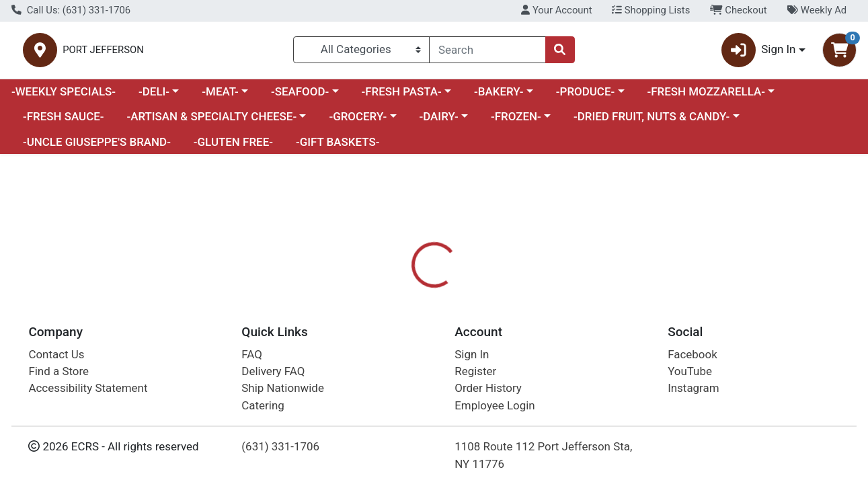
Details (399, 343)
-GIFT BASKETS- (338, 147)
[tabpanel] (615, 402)
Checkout (739, 10)
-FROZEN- (516, 122)
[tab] (399, 342)
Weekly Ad (817, 10)
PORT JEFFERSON (248, 53)
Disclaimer (463, 343)
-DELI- (154, 97)
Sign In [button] (759, 53)
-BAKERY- (499, 97)
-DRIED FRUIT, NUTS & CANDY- (652, 122)
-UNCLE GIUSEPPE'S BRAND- (97, 147)
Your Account (556, 10)
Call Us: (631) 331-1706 (71, 10)
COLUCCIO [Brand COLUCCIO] (529, 396)
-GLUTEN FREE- (233, 147)
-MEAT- (220, 97)
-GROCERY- (358, 122)
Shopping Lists (651, 10)
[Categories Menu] (361, 52)
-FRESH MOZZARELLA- (706, 97)
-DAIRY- (438, 122)
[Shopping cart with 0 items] (839, 53)
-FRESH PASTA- (401, 97)
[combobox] (487, 52)
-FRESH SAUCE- (64, 122)
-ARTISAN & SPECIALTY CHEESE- (211, 122)
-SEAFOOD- (300, 97)
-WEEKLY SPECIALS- (64, 97)
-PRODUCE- (585, 97)
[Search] (487, 52)
